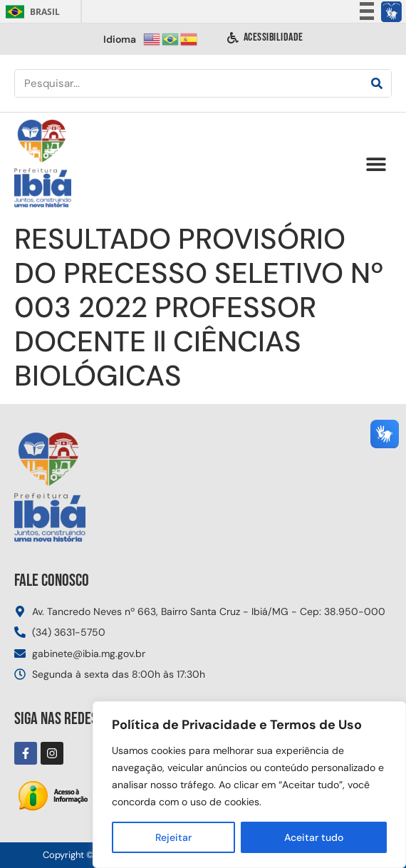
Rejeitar (173, 837)
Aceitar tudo (314, 837)
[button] (376, 164)
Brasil (30, 12)
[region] (249, 785)
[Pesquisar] (377, 83)
